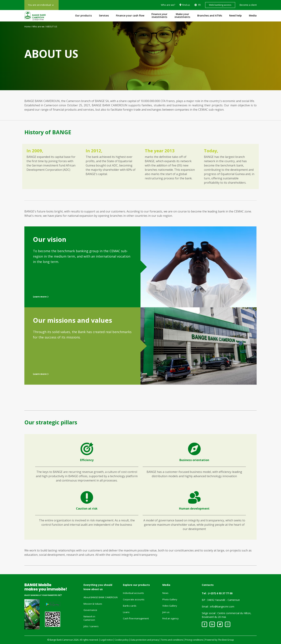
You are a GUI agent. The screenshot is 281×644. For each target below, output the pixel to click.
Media (253, 16)
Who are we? (168, 5)
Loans (126, 612)
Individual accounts (133, 593)
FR (199, 5)
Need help (235, 16)
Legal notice (107, 640)
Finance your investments (159, 16)
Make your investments (182, 16)
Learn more (41, 297)
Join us (166, 612)
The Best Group (226, 640)
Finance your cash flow (130, 16)
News (165, 593)
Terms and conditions (172, 640)
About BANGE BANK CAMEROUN (101, 597)
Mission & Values (93, 604)
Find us (186, 5)
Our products (83, 16)
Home (28, 27)
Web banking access (220, 5)
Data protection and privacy (145, 640)
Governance (90, 610)
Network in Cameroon (89, 618)
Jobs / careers (91, 626)
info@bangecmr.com (222, 607)
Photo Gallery (170, 599)
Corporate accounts (134, 599)
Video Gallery (170, 606)
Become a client (248, 5)
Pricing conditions (194, 640)
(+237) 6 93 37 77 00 (220, 593)
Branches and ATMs (210, 16)
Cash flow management (136, 618)
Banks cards (130, 606)
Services (104, 16)
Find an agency (171, 618)
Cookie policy (122, 640)
